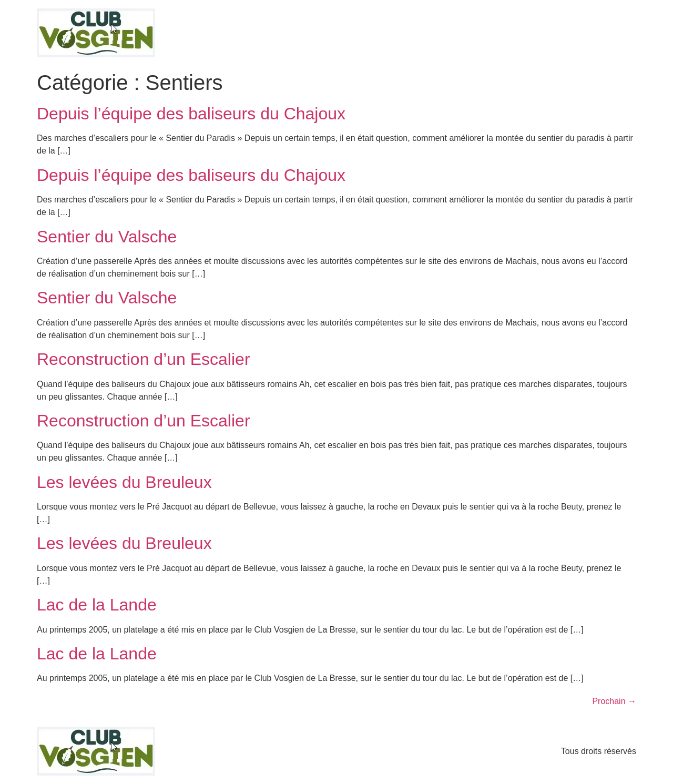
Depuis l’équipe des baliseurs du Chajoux (191, 114)
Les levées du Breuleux (124, 482)
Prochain (614, 701)
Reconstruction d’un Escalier (144, 359)
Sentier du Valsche (107, 237)
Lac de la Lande (97, 605)
